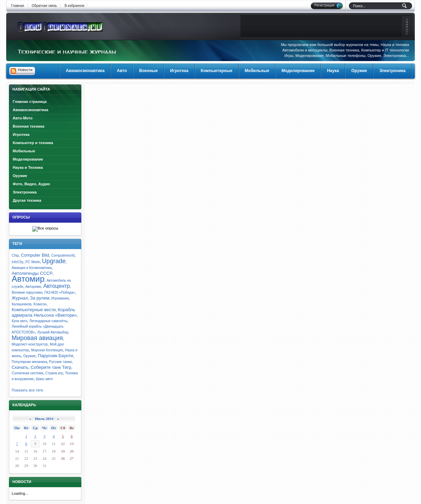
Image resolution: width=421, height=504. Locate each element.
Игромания (60, 298)
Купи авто (19, 321)
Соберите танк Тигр (51, 367)
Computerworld (63, 255)
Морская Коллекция (47, 350)
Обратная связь (44, 6)
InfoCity (18, 262)
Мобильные (24, 151)
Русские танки (60, 362)
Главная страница (30, 102)
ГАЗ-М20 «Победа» (60, 292)
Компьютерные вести (34, 310)
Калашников (21, 304)
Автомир (28, 279)
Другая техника (27, 200)
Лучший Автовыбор (53, 332)
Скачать (20, 367)
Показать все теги (27, 390)
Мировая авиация (37, 338)
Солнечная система (27, 373)
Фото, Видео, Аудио (31, 184)
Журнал (20, 298)
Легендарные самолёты (48, 321)
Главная (18, 6)
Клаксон (40, 304)
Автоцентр (57, 286)
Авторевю (33, 287)
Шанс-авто (44, 379)
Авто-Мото (23, 118)
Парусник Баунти (55, 356)
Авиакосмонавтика (31, 110)
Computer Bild (35, 255)
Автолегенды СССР (32, 273)
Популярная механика (29, 362)
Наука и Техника (28, 167)
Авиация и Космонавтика (32, 268)
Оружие (20, 176)
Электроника (25, 192)
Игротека (21, 134)
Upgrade (54, 261)
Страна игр (54, 373)
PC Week (33, 262)
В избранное (75, 6)
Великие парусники (27, 292)
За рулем (40, 298)
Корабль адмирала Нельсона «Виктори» (44, 312)
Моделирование (28, 159)
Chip (15, 255)
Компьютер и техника (33, 143)
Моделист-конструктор (30, 344)
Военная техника (29, 126)
